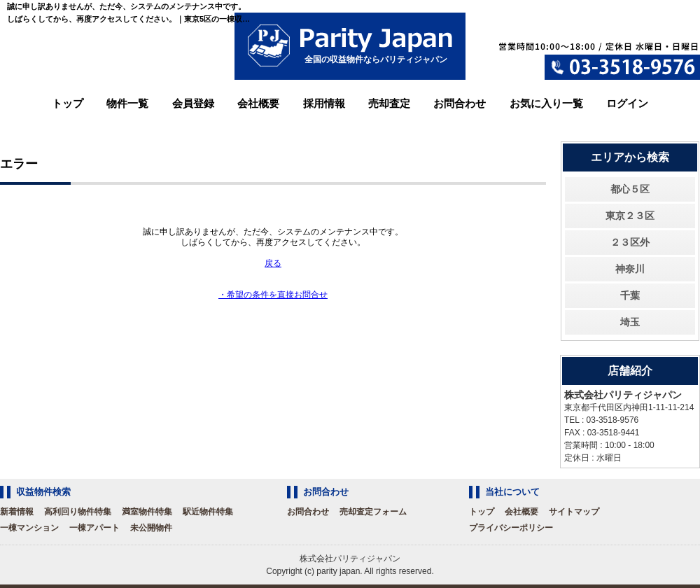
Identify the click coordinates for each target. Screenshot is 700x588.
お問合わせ (460, 104)
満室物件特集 (147, 512)
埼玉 (630, 322)
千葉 (630, 295)
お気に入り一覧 (546, 104)
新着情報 (17, 512)
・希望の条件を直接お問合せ (273, 295)
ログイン (627, 104)
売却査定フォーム (373, 512)
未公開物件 (151, 528)
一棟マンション (29, 528)
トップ (68, 104)
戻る (273, 263)
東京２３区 (630, 216)
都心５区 (630, 189)
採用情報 (324, 104)
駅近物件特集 (208, 512)
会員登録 (193, 104)
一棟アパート (94, 528)
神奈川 (630, 269)
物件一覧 (127, 104)
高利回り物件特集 (78, 512)
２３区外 (630, 242)
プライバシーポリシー (511, 528)
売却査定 (389, 104)
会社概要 (258, 104)
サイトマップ (574, 512)
